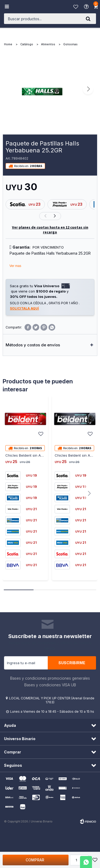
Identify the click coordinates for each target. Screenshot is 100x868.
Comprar (35, 860)
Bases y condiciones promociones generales (50, 678)
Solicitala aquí (24, 308)
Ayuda (87, 7)
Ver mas (15, 266)
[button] (88, 19)
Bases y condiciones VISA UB (50, 685)
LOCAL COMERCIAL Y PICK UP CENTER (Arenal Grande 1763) (52, 700)
